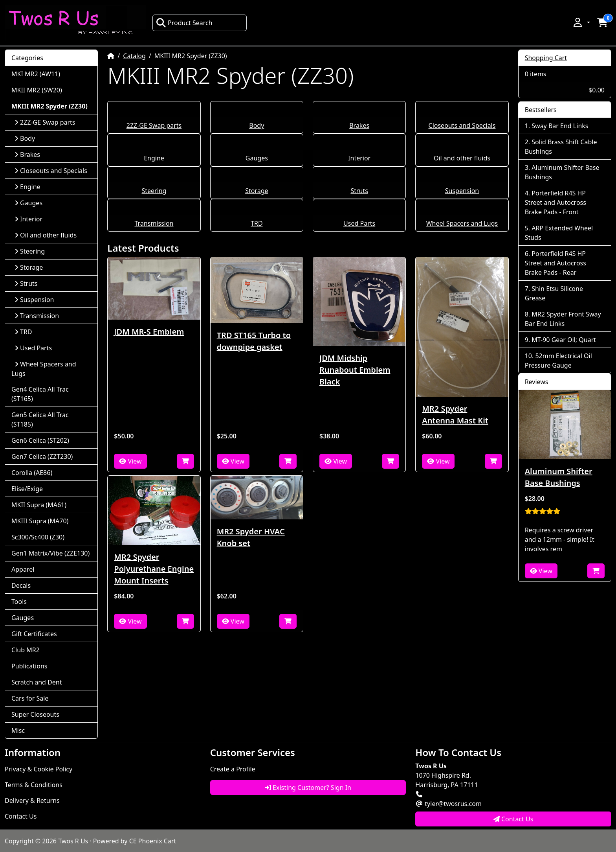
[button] (581, 22)
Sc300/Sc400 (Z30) (38, 537)
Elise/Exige (27, 489)
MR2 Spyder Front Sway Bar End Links (563, 319)
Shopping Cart (546, 58)
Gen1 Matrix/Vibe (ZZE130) (50, 553)
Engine (154, 158)
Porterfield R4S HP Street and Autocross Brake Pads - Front (555, 202)
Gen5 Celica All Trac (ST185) (40, 420)
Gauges (257, 158)
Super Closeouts (35, 714)
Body (257, 125)
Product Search (184, 23)
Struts (359, 191)
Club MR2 (26, 650)
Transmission (154, 223)
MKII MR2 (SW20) (37, 90)
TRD (257, 223)
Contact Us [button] (513, 819)
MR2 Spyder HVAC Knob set (251, 537)
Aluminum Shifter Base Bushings (562, 172)
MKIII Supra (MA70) (40, 521)
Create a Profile (233, 769)
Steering (154, 191)
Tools (19, 602)
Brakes (359, 125)
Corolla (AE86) (32, 473)
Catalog (134, 56)
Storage (257, 191)
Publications (29, 666)
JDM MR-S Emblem (149, 332)
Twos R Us (73, 841)
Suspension (462, 191)
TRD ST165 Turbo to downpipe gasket (254, 341)
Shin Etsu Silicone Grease (554, 293)
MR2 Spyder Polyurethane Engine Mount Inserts (154, 569)
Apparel (23, 569)
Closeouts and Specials (462, 125)
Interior (359, 158)
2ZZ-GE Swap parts (154, 125)
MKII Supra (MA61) (39, 505)
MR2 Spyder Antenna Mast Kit (455, 415)
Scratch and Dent (37, 682)
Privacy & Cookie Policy (38, 769)
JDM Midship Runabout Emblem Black (355, 370)
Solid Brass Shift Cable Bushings (561, 147)
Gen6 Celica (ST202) (40, 440)
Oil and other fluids (462, 158)
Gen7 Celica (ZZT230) (42, 456)
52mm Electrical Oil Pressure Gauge (558, 361)
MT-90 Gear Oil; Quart (564, 340)
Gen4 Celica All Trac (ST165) (40, 394)
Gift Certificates (34, 634)
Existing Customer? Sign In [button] (308, 788)
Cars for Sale (30, 698)
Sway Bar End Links (560, 126)
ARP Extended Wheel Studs (559, 233)
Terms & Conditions (34, 785)
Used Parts (359, 223)
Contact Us (21, 816)
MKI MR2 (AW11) (36, 74)
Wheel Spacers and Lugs (462, 223)
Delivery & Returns (32, 800)
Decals (21, 585)
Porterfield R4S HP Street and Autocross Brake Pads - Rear (555, 263)
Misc (18, 731)
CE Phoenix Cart (153, 841)
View (130, 461)
